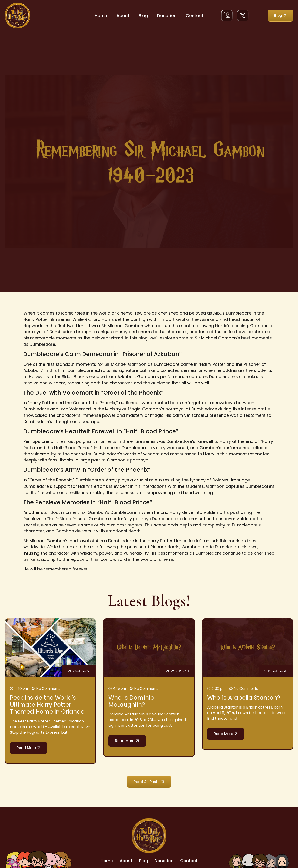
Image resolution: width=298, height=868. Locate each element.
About (123, 15)
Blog (143, 15)
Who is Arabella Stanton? (244, 698)
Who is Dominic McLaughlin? (131, 701)
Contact (195, 15)
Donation (167, 15)
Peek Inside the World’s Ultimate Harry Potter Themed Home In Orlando (47, 705)
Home (101, 15)
